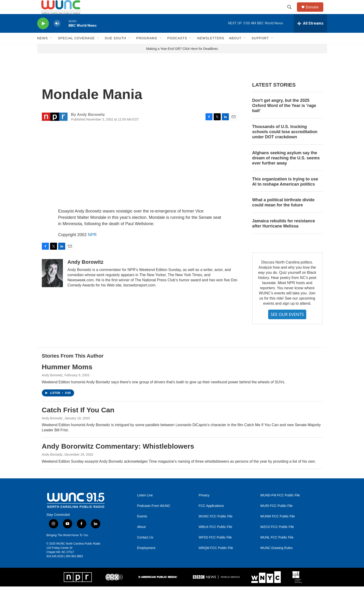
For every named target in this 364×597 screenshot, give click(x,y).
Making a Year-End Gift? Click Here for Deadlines (182, 59)
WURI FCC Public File (276, 516)
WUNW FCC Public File (278, 527)
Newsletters (211, 49)
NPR (92, 245)
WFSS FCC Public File (215, 548)
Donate (315, 12)
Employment (146, 559)
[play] (43, 34)
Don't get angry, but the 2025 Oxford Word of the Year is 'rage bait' (284, 116)
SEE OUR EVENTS (287, 325)
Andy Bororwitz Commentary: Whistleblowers (118, 457)
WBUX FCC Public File (215, 537)
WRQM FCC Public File (216, 559)
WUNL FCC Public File (277, 548)
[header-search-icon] (292, 12)
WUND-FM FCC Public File (280, 506)
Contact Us (145, 548)
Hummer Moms (67, 377)
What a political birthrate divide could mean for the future (283, 213)
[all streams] (310, 34)
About (142, 537)
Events (142, 527)
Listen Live (145, 506)
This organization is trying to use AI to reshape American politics (285, 192)
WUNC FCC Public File (216, 527)
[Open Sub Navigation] (51, 49)
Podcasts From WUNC (154, 516)
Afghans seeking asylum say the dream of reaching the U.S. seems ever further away (286, 168)
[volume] (57, 34)
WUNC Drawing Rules (276, 559)
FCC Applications (211, 516)
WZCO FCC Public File (277, 537)
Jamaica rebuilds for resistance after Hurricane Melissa (284, 234)
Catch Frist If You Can (78, 420)
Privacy (204, 506)
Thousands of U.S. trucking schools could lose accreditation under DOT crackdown (285, 142)
